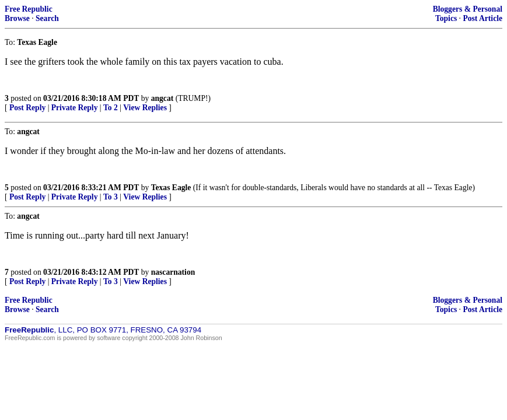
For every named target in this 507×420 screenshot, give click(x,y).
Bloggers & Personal (468, 9)
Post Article (482, 18)
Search (47, 18)
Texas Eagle (171, 188)
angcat (162, 98)
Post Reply (27, 108)
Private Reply (75, 108)
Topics (446, 18)
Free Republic (29, 9)
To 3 (111, 197)
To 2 (111, 108)
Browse (17, 18)
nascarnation (173, 272)
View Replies (145, 108)
